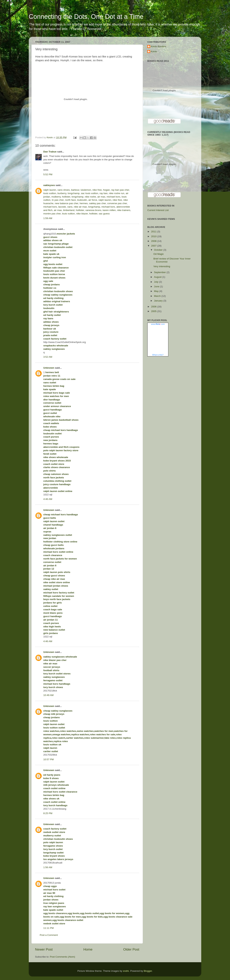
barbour (75, 190)
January (159, 301)
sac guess (104, 214)
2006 (154, 307)
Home (88, 949)
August (158, 277)
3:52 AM (48, 357)
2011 (154, 232)
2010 (154, 236)
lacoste (62, 207)
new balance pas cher (67, 203)
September (160, 272)
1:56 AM (48, 867)
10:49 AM (48, 695)
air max (101, 197)
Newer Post (44, 949)
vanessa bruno (93, 210)
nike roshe (90, 197)
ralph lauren (50, 190)
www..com (158, 324)
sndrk (126, 971)
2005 (154, 311)
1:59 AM (48, 218)
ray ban (104, 193)
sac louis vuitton (89, 193)
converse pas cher (117, 203)
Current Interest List (158, 210)
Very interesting (162, 266)
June (157, 286)
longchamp (74, 193)
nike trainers (124, 210)
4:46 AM (48, 499)
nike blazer (82, 214)
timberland (69, 210)
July (157, 282)
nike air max (80, 207)
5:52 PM (48, 174)
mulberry (56, 197)
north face (70, 200)
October (159, 250)
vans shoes (64, 190)
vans (70, 207)
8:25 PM (48, 813)
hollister (66, 197)
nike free (97, 190)
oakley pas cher (97, 203)
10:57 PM (49, 759)
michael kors (114, 197)
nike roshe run (117, 193)
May (157, 291)
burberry (62, 193)
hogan (107, 190)
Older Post (131, 949)
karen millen (109, 210)
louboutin (82, 200)
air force (93, 200)
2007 (154, 246)
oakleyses (49, 185)
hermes (84, 203)
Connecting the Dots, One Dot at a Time (86, 17)
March (158, 296)
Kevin (154, 51)
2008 (154, 241)
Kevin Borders (159, 46)
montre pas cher (52, 214)
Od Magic (159, 254)
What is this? (158, 355)
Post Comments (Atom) (63, 957)
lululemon (86, 190)
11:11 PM (49, 928)
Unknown (49, 368)
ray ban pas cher (120, 190)
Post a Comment (49, 935)
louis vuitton (50, 193)
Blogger (148, 971)
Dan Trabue (50, 152)
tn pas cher (58, 200)
